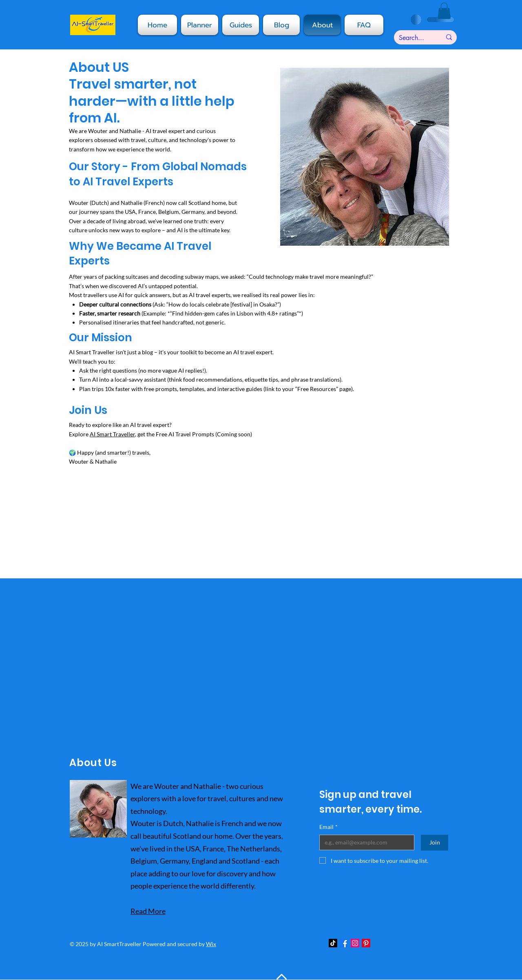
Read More (148, 911)
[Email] (364, 842)
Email (328, 827)
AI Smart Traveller (112, 434)
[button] (281, 25)
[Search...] (414, 38)
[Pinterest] (366, 943)
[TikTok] (333, 943)
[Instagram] (355, 943)
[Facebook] (344, 943)
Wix (211, 944)
